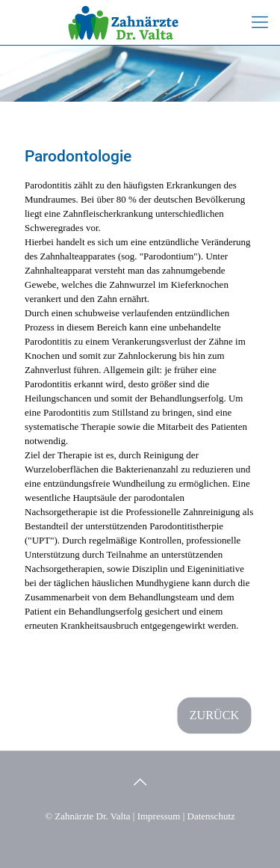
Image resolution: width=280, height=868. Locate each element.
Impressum (159, 816)
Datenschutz (211, 816)
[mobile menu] (260, 22)
